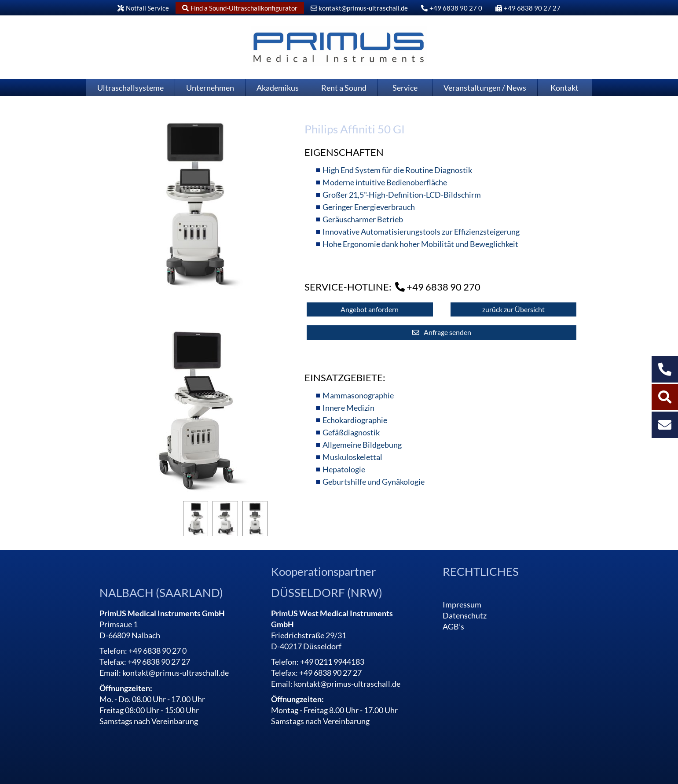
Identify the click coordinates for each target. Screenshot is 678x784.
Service (405, 88)
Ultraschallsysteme (130, 88)
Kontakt (564, 88)
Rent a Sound (344, 88)
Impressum (462, 604)
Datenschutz (465, 615)
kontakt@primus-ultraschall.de (359, 8)
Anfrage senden (447, 332)
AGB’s (453, 626)
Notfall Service (143, 8)
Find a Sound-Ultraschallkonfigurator (240, 8)
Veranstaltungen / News (485, 88)
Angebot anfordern (370, 309)
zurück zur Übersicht (513, 309)
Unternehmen (210, 88)
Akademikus (278, 88)
